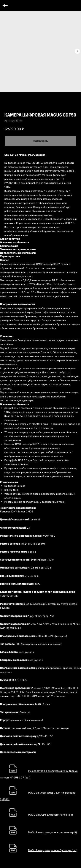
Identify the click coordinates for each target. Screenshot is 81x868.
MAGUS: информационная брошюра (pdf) (53, 850)
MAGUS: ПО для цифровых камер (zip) (50, 815)
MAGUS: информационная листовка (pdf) (52, 833)
